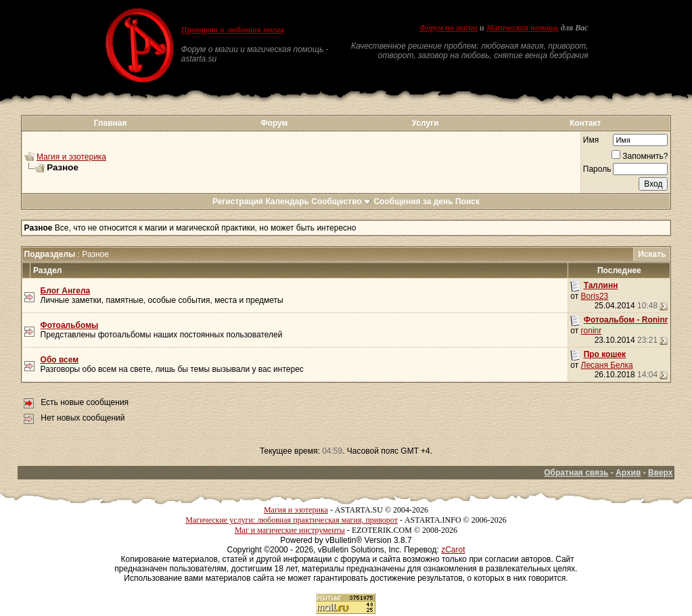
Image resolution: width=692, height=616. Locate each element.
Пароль (597, 169)
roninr (592, 331)
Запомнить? (640, 156)
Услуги (425, 123)
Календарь (287, 202)
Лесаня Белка (607, 365)
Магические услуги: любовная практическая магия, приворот (292, 520)
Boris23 (595, 296)
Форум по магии (448, 28)
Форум (274, 123)
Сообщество (341, 202)
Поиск (467, 202)
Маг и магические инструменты (290, 530)
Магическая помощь (523, 28)
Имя (591, 140)
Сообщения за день (413, 202)
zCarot (453, 550)
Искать (652, 254)
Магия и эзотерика (71, 157)
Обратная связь (576, 473)
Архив (628, 473)
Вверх (660, 473)
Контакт (585, 123)
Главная (111, 123)
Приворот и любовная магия (233, 30)
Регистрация (238, 202)
